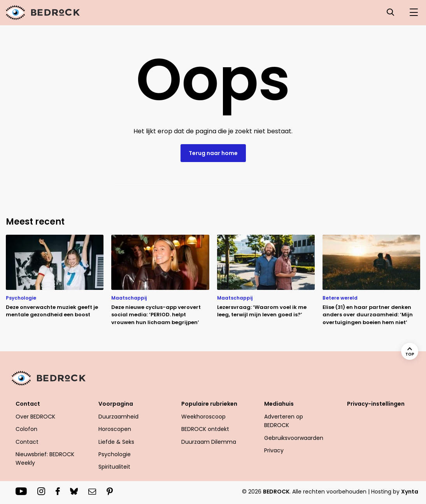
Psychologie (115, 454)
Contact (28, 404)
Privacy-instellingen (376, 404)
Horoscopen (115, 429)
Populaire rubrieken (209, 404)
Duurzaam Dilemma (209, 442)
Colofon (26, 429)
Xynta (410, 492)
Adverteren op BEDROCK (284, 421)
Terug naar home (213, 153)
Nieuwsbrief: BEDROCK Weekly (45, 459)
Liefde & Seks (116, 442)
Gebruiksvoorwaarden (294, 438)
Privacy (274, 450)
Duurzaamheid (118, 417)
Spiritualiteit (114, 467)
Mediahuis (279, 404)
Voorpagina (116, 404)
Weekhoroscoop (203, 417)
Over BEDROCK (35, 417)
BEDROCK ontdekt (205, 429)
